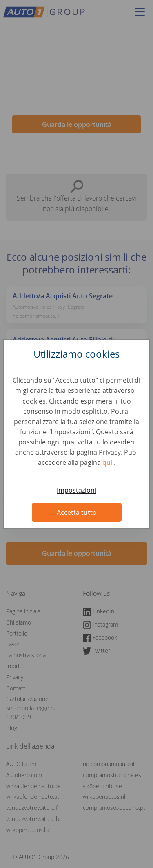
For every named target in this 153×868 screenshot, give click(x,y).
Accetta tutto (77, 512)
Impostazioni (76, 490)
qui (108, 462)
